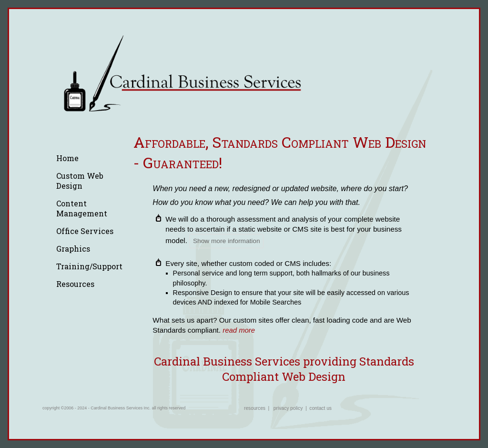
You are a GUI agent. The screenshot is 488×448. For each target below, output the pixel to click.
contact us (320, 408)
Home (67, 158)
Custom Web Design (80, 181)
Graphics (73, 249)
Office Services (85, 231)
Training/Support (89, 266)
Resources (75, 284)
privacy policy (288, 408)
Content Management (82, 208)
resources (255, 408)
